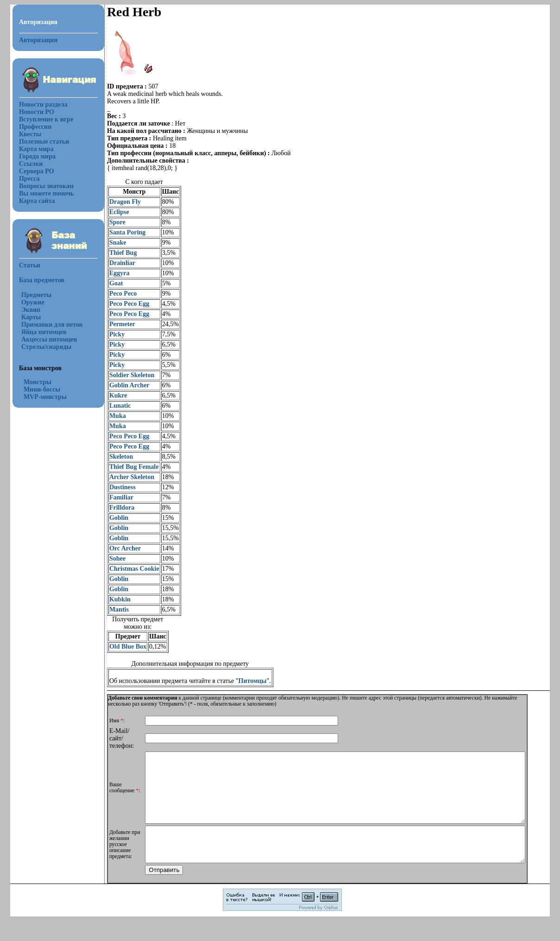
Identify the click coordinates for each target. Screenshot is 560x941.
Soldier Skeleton (126, 375)
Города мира (32, 156)
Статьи (24, 265)
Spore (112, 222)
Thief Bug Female (129, 467)
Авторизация (33, 40)
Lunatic (115, 406)
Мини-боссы (36, 389)
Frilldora (116, 508)
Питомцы (247, 681)
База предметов (36, 280)
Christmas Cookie (129, 569)
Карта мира (31, 149)
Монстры (32, 382)
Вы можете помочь (41, 193)
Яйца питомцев (38, 332)
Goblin (113, 518)
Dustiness (117, 487)
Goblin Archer (124, 385)
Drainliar (117, 263)
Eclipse (114, 212)
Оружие (27, 302)
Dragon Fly (120, 202)
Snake (112, 243)
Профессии (30, 127)
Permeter (117, 324)
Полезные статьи (38, 142)
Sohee (112, 559)
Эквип (25, 310)
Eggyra (114, 273)
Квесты (25, 134)
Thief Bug (118, 253)
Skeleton (116, 457)
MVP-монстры (40, 397)
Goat (111, 283)
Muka (112, 416)
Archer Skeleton (126, 477)
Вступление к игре (41, 119)
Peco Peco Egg (124, 304)
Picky (111, 334)
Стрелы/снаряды (41, 347)
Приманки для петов (46, 325)
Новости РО (31, 112)
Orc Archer (120, 548)
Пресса (24, 179)
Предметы (31, 295)
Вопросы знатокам (41, 186)
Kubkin (114, 599)
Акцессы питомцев (44, 339)
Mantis (113, 609)
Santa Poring (122, 232)
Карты (25, 317)
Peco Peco (117, 294)
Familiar (116, 497)
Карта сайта (31, 201)
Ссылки (25, 164)
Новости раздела (38, 104)
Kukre (113, 395)
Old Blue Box (122, 647)
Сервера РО (31, 171)
